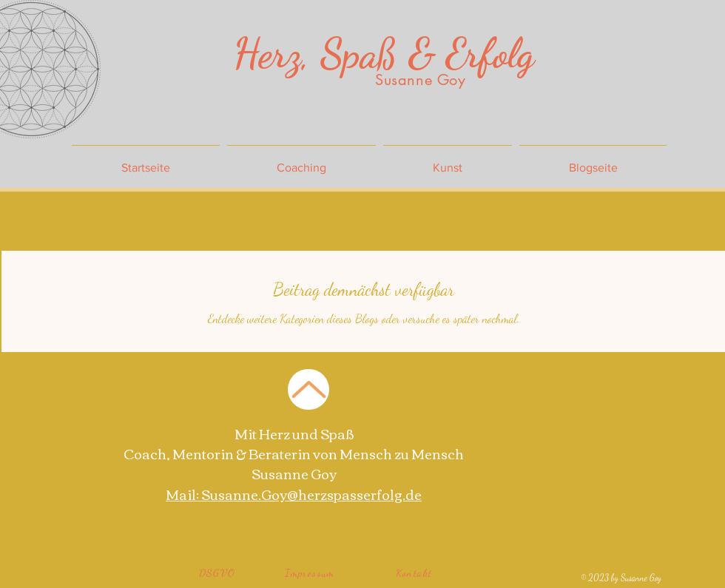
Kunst (332, 221)
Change (98, 221)
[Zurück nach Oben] (308, 389)
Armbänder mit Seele (246, 221)
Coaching (472, 221)
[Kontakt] (415, 572)
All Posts (35, 221)
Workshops (399, 221)
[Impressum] (311, 572)
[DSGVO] (218, 572)
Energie (158, 221)
